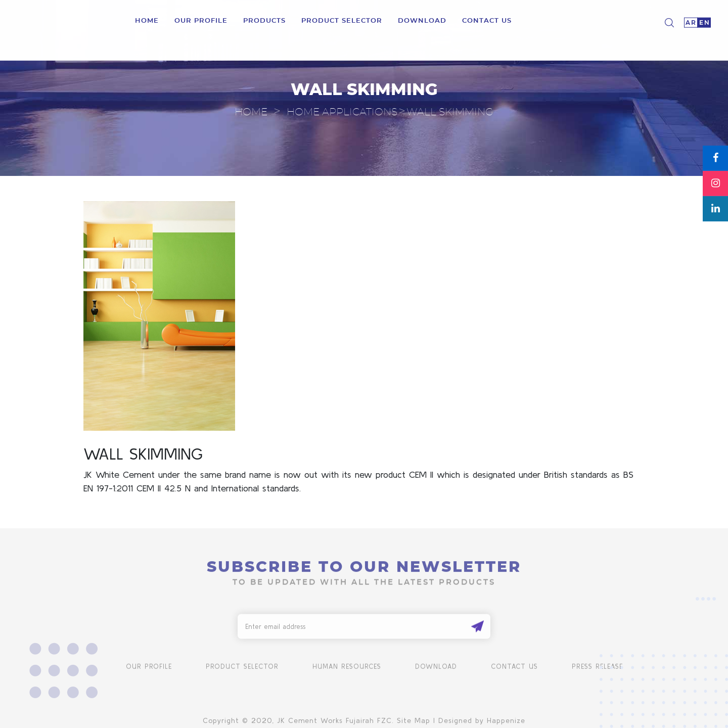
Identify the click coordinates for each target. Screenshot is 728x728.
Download (436, 669)
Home (147, 20)
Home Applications (342, 112)
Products (264, 20)
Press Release (597, 669)
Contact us (487, 20)
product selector (342, 20)
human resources (347, 669)
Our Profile (201, 20)
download (422, 20)
